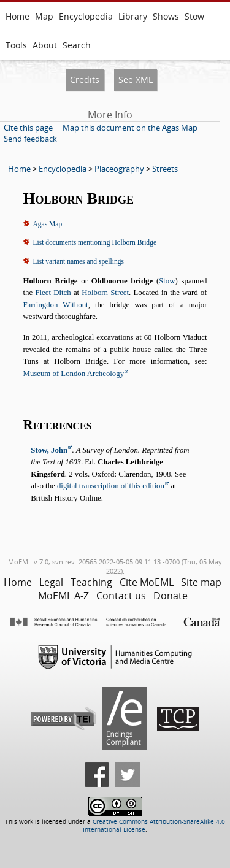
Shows (166, 16)
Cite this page (28, 128)
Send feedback (30, 139)
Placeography (119, 169)
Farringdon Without (56, 305)
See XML (136, 79)
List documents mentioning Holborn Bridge (95, 242)
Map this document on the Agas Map (130, 128)
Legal (51, 582)
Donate (171, 596)
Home (17, 16)
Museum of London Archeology (74, 374)
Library (133, 16)
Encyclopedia (86, 16)
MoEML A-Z (63, 596)
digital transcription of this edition (111, 486)
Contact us (121, 596)
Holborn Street (105, 293)
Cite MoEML (147, 582)
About (45, 45)
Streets (165, 169)
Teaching (91, 582)
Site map (201, 582)
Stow (194, 16)
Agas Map (48, 224)
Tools (16, 45)
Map (44, 16)
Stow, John (49, 450)
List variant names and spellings (79, 261)
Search (77, 45)
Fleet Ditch (53, 293)
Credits (85, 79)
